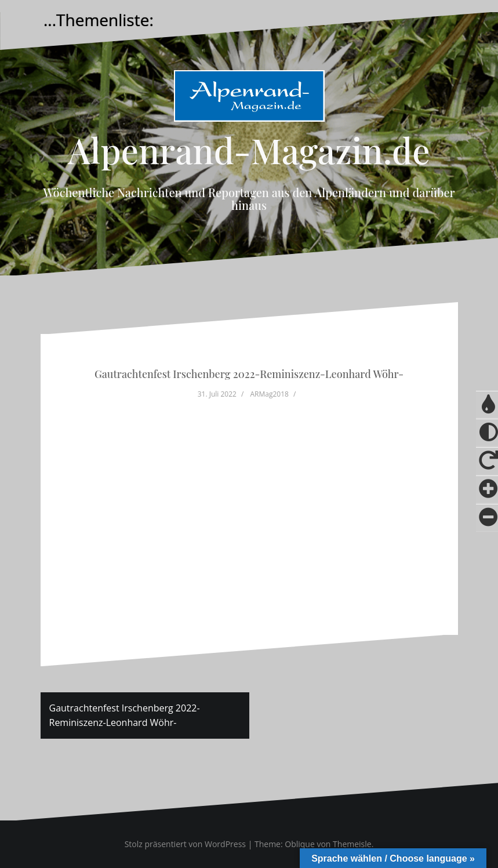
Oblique (300, 844)
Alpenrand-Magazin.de (249, 150)
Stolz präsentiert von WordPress (185, 844)
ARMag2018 (269, 394)
